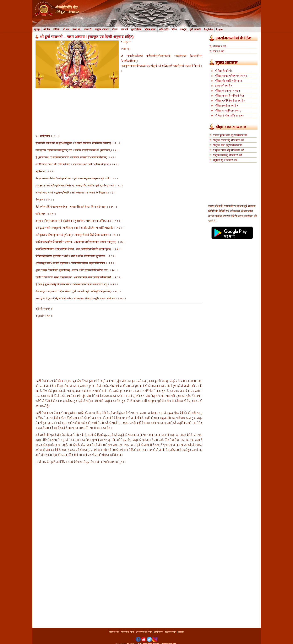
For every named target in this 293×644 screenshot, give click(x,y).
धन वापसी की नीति (144, 632)
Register (208, 29)
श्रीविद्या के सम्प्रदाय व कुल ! (227, 91)
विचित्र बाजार (150, 29)
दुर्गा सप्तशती (195, 29)
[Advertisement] (119, 119)
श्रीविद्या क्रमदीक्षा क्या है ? (226, 106)
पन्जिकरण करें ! (220, 46)
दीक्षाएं (115, 29)
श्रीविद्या (56, 29)
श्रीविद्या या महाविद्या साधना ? (228, 111)
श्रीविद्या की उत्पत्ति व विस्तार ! (228, 81)
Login (219, 29)
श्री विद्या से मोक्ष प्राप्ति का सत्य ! (229, 116)
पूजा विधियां (136, 29)
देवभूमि (183, 29)
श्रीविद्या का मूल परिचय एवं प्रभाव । (231, 76)
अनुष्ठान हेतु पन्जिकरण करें (225, 160)
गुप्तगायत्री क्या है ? (223, 86)
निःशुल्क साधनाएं (102, 29)
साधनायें (124, 29)
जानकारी (88, 29)
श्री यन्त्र (66, 29)
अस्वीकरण (159, 632)
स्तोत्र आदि (164, 29)
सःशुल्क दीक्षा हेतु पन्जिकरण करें (227, 155)
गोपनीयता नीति (127, 632)
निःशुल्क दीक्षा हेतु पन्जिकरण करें (228, 145)
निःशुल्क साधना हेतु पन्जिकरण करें (228, 140)
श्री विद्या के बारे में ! (223, 71)
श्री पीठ (47, 29)
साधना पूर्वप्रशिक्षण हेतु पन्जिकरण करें (230, 135)
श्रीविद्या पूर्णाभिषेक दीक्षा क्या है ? (230, 101)
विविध (174, 29)
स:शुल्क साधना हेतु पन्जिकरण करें (228, 150)
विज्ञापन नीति (171, 632)
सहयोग (181, 632)
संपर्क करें (76, 29)
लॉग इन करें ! (219, 51)
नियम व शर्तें (114, 632)
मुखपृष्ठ (37, 29)
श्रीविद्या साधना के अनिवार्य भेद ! (229, 96)
